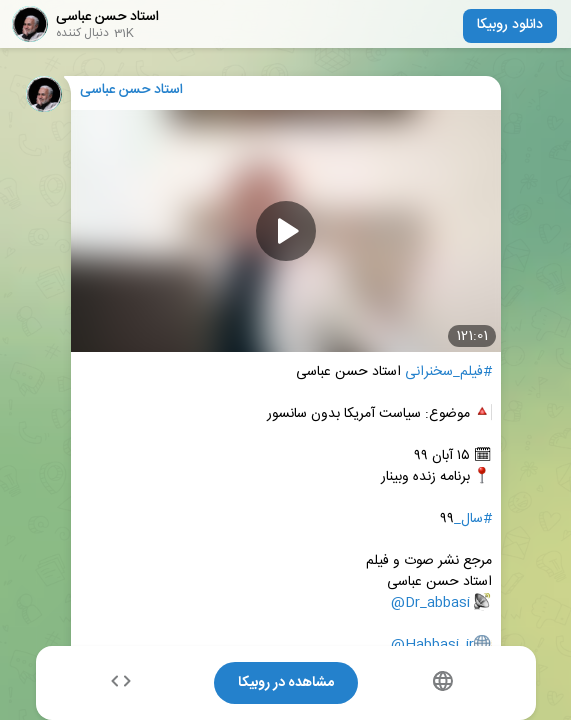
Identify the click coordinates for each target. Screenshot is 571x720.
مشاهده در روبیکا (286, 683)
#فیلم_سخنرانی (448, 372)
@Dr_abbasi (430, 603)
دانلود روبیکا (510, 25)
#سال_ (473, 519)
